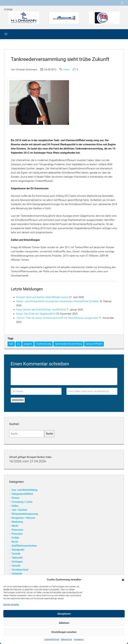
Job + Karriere (19, 510)
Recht (15, 542)
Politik (15, 538)
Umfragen (17, 562)
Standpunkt (18, 550)
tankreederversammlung (68, 344)
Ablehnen (64, 623)
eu (18, 344)
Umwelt (16, 566)
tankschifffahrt (94, 344)
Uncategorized (20, 570)
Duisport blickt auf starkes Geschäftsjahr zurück (42, 297)
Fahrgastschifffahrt (22, 494)
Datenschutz (66, 639)
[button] (123, 580)
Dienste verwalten (11, 604)
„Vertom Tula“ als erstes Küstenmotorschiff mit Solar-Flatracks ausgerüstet (57, 318)
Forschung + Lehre (22, 502)
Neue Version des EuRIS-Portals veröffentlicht (41, 310)
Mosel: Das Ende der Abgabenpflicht (36, 314)
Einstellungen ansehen (64, 632)
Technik (16, 554)
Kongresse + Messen (23, 518)
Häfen (15, 506)
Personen (17, 534)
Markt (66, 70)
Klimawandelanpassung (25, 514)
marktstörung (43, 344)
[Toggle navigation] (122, 3)
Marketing (17, 522)
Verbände (17, 574)
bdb (11, 344)
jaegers (28, 344)
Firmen (15, 498)
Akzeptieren (64, 614)
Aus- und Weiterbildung (25, 490)
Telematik (17, 558)
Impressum (79, 639)
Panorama (17, 530)
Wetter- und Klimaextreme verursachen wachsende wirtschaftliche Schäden (57, 301)
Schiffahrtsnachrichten (24, 546)
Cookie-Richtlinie (52, 639)
